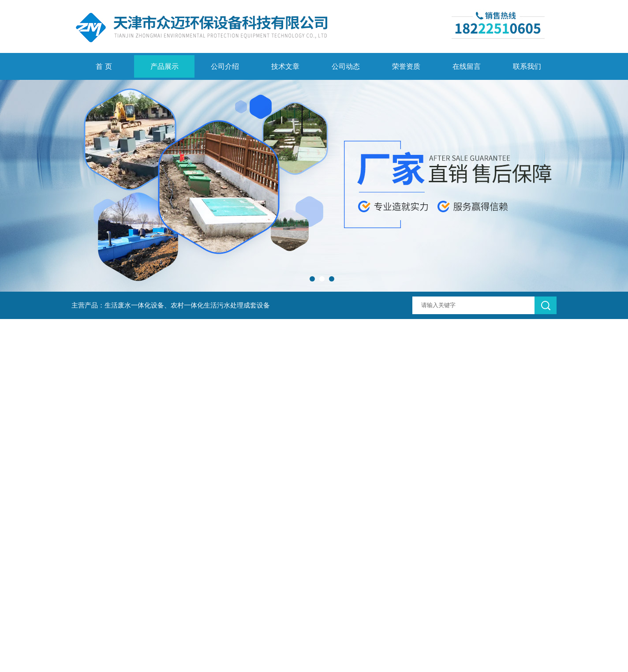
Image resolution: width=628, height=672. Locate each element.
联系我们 (527, 66)
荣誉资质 (406, 66)
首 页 (104, 66)
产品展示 (164, 66)
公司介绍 (225, 66)
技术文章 (285, 66)
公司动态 (346, 66)
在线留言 (467, 66)
